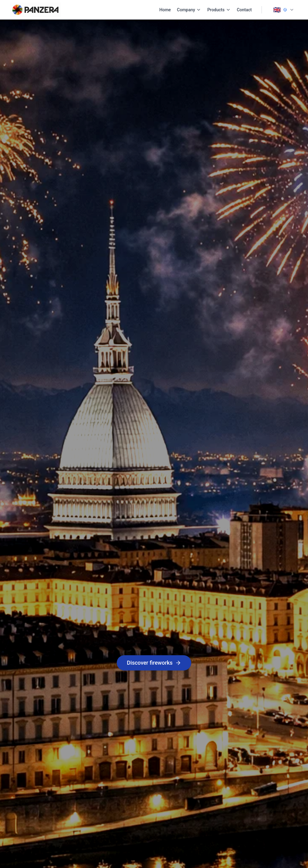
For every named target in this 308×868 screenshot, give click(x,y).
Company (189, 10)
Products (219, 10)
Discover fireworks (154, 663)
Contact (244, 10)
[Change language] (284, 10)
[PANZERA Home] (35, 10)
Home (165, 10)
